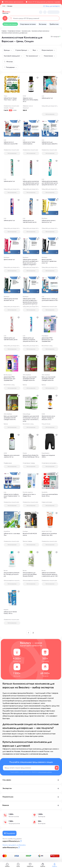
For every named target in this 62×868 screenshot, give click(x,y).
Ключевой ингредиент (12, 56)
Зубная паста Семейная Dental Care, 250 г (49, 534)
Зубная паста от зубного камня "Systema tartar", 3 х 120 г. (12, 496)
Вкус (34, 50)
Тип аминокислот (32, 56)
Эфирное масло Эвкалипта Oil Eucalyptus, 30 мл (31, 100)
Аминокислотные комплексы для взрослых (14, 33)
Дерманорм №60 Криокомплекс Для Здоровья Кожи (47, 340)
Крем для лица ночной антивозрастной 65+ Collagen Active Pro (30, 379)
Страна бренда (21, 50)
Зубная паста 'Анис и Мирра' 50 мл (29, 495)
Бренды (7, 50)
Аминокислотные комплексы (40, 31)
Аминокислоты (26, 31)
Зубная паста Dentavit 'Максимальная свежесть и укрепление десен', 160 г (50, 574)
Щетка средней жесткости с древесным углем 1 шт (49, 261)
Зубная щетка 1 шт (47, 98)
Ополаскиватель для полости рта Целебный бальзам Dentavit (30, 574)
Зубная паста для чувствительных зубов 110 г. (50, 143)
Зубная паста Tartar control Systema (29, 143)
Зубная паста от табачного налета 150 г (11, 143)
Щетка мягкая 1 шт (9, 259)
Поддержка (10, 833)
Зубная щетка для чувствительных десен (30, 221)
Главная (4, 31)
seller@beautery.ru (10, 847)
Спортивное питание (14, 31)
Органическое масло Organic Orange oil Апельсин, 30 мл (48, 418)
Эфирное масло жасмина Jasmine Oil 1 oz (12, 456)
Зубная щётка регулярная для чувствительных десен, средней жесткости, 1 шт (50, 183)
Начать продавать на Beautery (14, 845)
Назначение (48, 56)
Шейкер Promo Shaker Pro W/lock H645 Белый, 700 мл (31, 456)
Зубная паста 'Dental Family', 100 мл (10, 613)
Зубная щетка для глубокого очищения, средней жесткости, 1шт (30, 340)
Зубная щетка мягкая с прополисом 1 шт (49, 221)
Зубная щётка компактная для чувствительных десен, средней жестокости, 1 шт (31, 183)
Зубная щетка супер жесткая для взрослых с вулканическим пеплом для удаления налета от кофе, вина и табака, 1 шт (30, 302)
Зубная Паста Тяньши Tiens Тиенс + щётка (10, 99)
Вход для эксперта (53, 6)
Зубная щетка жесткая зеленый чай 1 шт (11, 299)
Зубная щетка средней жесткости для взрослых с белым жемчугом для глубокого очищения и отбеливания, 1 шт (31, 263)
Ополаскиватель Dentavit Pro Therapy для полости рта (12, 574)
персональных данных (45, 772)
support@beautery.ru (11, 841)
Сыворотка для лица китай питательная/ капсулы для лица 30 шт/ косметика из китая (31, 419)
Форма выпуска (47, 50)
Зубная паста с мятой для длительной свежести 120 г (50, 299)
